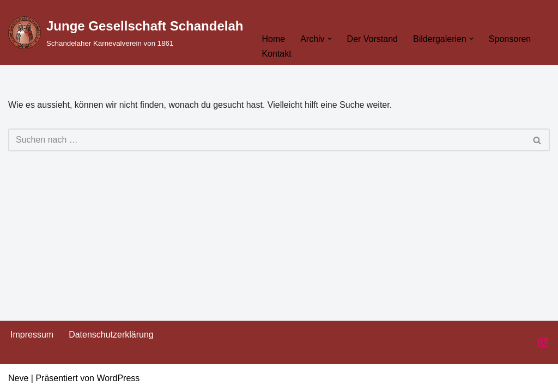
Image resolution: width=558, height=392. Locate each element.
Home (273, 39)
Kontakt (276, 54)
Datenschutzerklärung (111, 335)
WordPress (118, 378)
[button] (330, 39)
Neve (18, 378)
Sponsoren (510, 39)
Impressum (32, 335)
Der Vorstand (372, 39)
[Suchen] (267, 140)
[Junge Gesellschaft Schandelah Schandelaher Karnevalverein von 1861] (126, 32)
